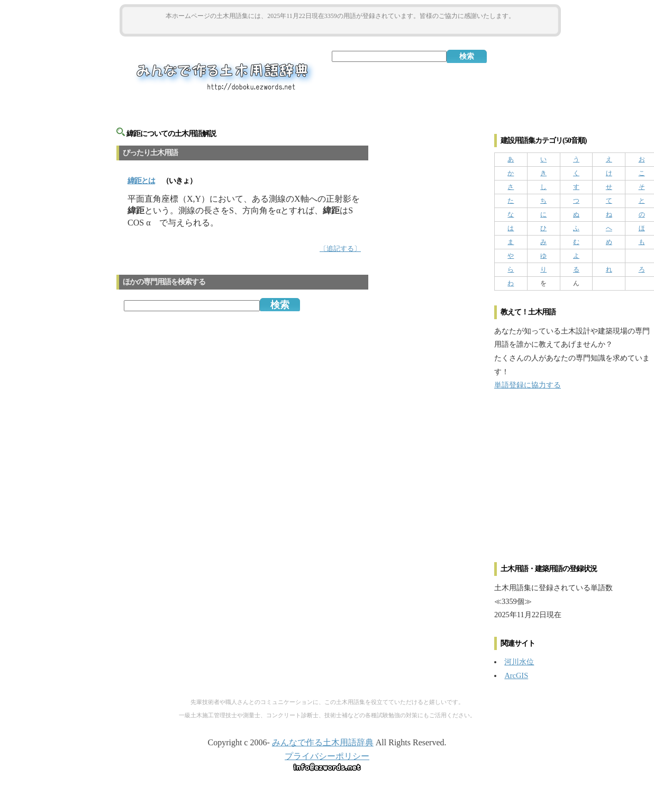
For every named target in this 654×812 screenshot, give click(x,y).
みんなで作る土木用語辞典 (323, 742)
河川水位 (519, 662)
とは (141, 181)
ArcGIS (516, 675)
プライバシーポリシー (327, 756)
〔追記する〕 (340, 249)
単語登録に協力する (528, 385)
